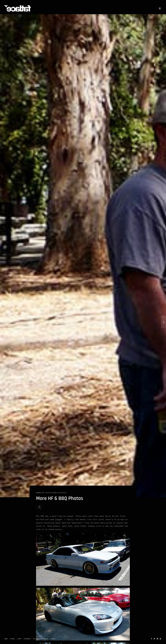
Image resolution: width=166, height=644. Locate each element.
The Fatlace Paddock (41, 639)
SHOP (19, 639)
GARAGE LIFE (40, 493)
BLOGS (13, 639)
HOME (6, 639)
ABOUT (53, 639)
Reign (55, 493)
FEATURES (27, 639)
